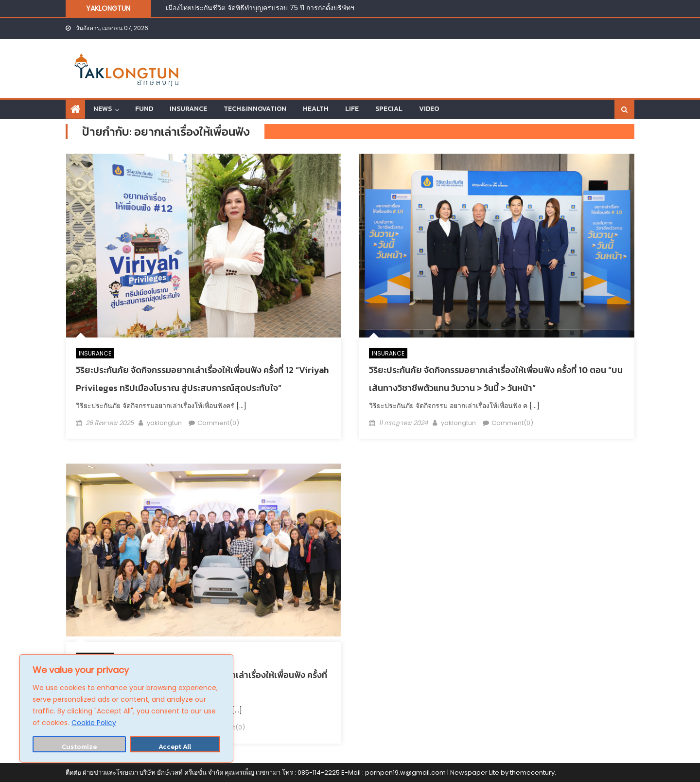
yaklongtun (164, 423)
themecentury (532, 773)
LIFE (352, 109)
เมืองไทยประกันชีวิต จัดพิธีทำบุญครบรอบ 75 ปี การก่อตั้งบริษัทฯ (261, 8)
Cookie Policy (94, 723)
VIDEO (429, 109)
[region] (126, 708)
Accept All (175, 747)
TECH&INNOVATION (255, 109)
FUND (144, 109)
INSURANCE (188, 109)
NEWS (103, 109)
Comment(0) (218, 423)
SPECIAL (389, 109)
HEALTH (316, 109)
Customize (79, 747)
